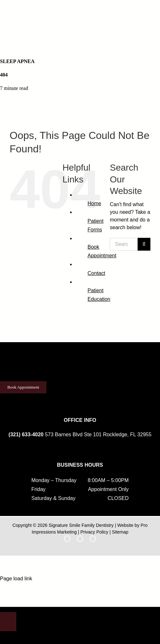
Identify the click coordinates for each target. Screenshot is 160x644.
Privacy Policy (94, 532)
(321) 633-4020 (26, 435)
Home (95, 203)
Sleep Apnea (17, 61)
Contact (96, 273)
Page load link (16, 579)
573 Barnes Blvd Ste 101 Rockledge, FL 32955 (98, 435)
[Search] (144, 244)
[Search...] (124, 244)
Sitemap (120, 532)
